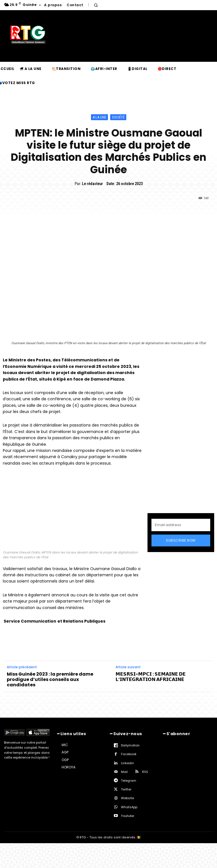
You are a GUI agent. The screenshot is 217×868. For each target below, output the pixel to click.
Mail (124, 772)
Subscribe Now (181, 540)
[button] (96, 5)
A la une (99, 117)
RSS (145, 772)
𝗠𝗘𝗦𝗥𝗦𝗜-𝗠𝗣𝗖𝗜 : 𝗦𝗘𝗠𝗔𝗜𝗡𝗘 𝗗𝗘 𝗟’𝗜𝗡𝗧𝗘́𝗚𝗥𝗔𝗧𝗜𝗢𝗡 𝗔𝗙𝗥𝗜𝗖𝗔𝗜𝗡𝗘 (151, 677)
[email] (181, 525)
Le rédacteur (92, 184)
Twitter (126, 789)
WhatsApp (129, 807)
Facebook (129, 754)
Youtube (127, 816)
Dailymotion (130, 745)
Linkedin (127, 763)
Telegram (129, 781)
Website (127, 798)
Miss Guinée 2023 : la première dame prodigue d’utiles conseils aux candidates (50, 680)
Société (118, 117)
